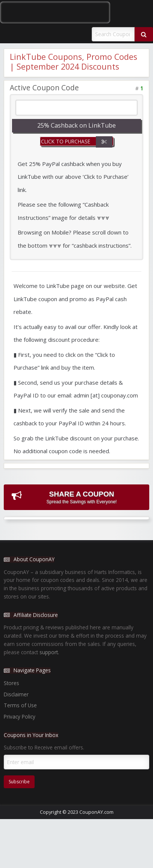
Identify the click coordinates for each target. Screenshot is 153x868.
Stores (11, 683)
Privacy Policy (20, 716)
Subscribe (19, 782)
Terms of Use (20, 705)
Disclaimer (16, 694)
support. (49, 652)
